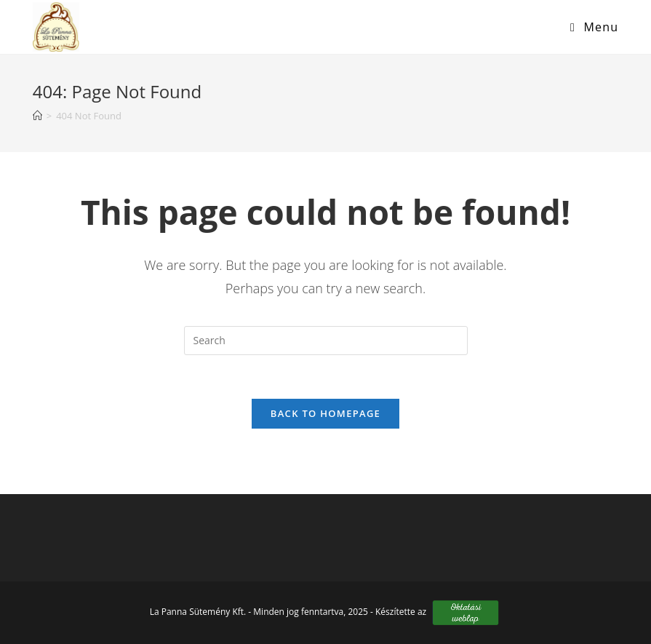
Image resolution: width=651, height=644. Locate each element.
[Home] (37, 116)
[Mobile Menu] (589, 27)
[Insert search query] (326, 341)
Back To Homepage (325, 413)
